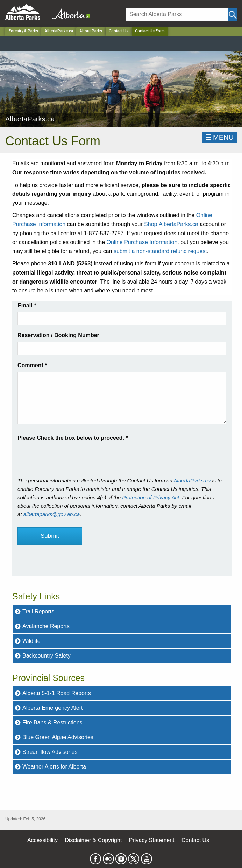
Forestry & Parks (23, 31)
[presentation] (71, 456)
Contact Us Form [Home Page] (150, 31)
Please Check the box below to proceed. (73, 438)
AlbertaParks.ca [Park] (59, 31)
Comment (32, 365)
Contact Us (119, 31)
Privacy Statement (152, 840)
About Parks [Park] (91, 31)
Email (27, 305)
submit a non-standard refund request (160, 251)
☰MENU (219, 137)
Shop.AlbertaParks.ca (171, 224)
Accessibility (42, 840)
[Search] (177, 15)
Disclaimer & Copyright (94, 840)
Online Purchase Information (142, 242)
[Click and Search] (232, 15)
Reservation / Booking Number (58, 335)
